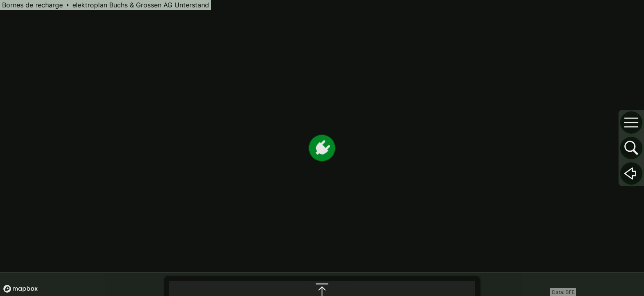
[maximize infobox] (322, 207)
